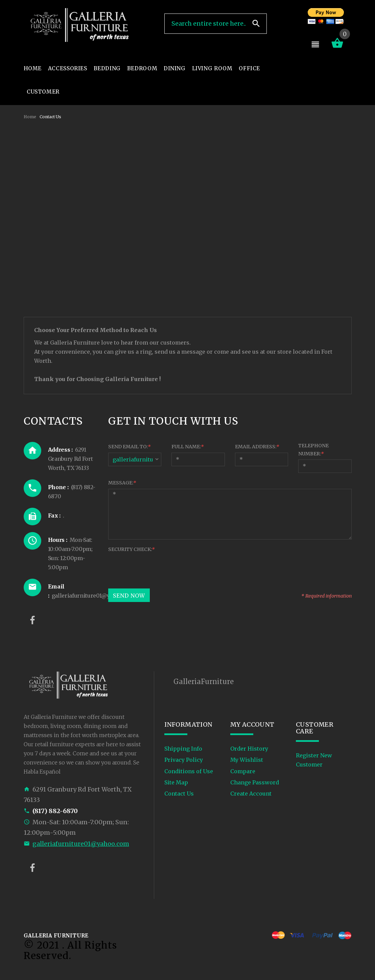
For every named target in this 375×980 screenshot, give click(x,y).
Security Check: (132, 549)
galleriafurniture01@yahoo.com (81, 844)
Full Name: (188, 447)
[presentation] (160, 569)
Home (30, 117)
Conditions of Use (189, 771)
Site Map (176, 782)
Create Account (251, 794)
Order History (249, 749)
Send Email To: (130, 447)
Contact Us (179, 794)
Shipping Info (183, 749)
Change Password (255, 782)
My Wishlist (247, 760)
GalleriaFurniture (204, 682)
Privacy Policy (184, 760)
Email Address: (257, 447)
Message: (122, 483)
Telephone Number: (313, 450)
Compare (243, 771)
